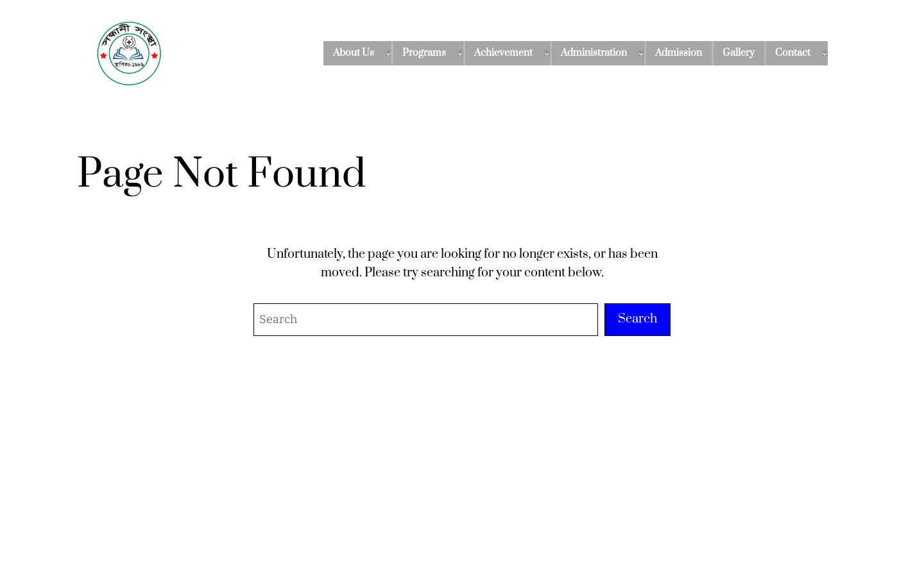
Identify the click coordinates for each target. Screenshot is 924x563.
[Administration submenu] (641, 54)
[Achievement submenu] (547, 54)
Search (637, 319)
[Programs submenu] (460, 54)
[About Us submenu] (389, 54)
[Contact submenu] (825, 54)
